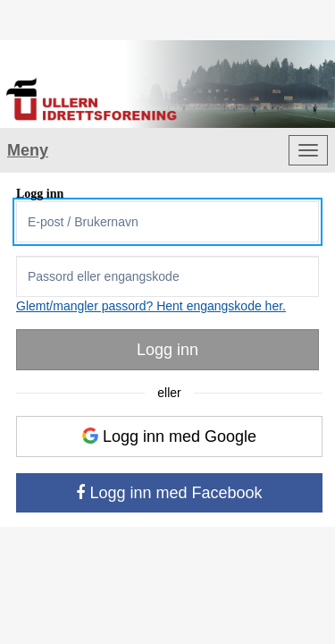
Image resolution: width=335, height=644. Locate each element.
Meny (28, 150)
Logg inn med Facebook (169, 493)
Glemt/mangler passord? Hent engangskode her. (151, 306)
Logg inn (167, 350)
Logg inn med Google (169, 436)
